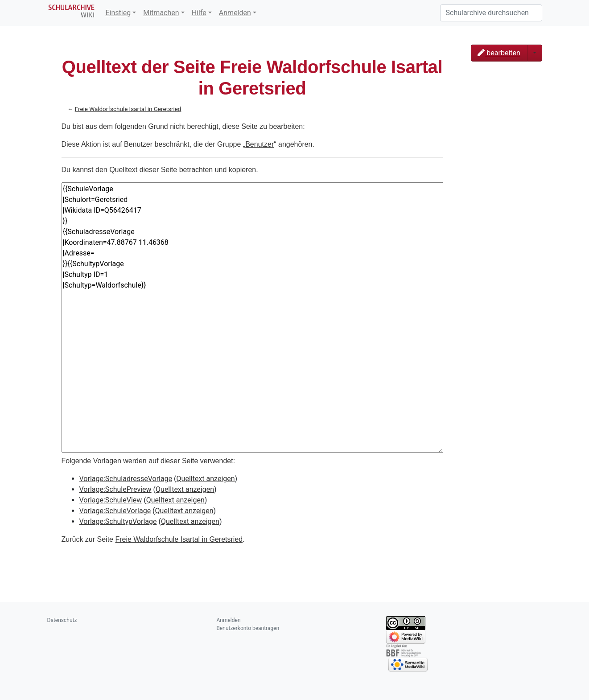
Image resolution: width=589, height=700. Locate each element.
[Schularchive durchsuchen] (491, 13)
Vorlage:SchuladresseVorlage (126, 479)
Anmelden (235, 13)
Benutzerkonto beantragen (248, 628)
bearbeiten (499, 53)
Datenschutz (62, 620)
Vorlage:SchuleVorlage (115, 511)
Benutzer (259, 144)
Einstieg (118, 13)
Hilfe (199, 13)
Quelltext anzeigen (206, 479)
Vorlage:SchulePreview (115, 489)
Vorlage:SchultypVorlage (118, 521)
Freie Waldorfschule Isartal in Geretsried (128, 109)
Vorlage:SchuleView (111, 500)
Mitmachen (161, 13)
